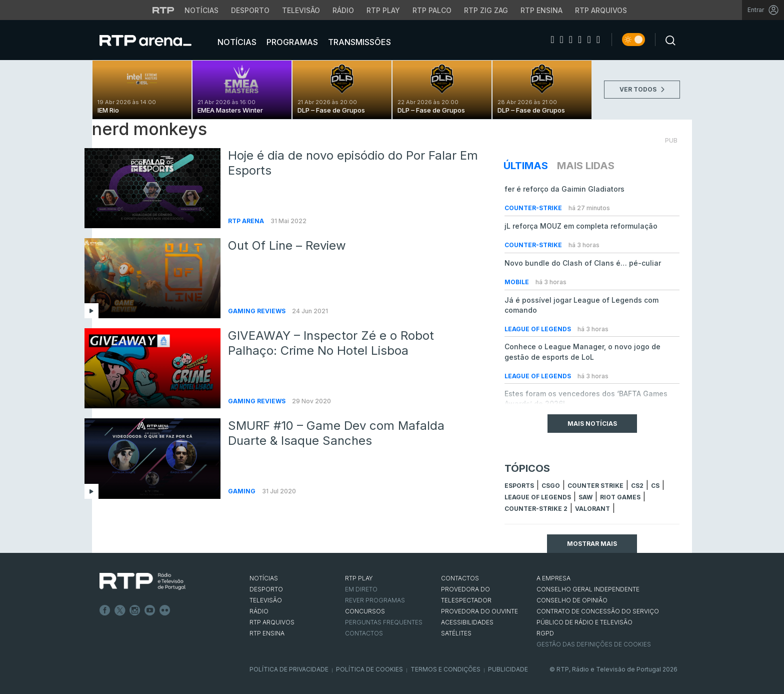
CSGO (551, 486)
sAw (585, 497)
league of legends (538, 497)
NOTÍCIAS (264, 578)
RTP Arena (247, 221)
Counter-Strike (534, 208)
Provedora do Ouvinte (479, 611)
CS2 (637, 486)
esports (519, 486)
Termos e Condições (445, 669)
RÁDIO (259, 611)
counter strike (595, 486)
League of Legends (538, 329)
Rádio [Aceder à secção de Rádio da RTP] (343, 10)
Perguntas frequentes (384, 622)
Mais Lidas (586, 166)
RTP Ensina (267, 633)
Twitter (120, 610)
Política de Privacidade (289, 669)
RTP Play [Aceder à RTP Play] (383, 10)
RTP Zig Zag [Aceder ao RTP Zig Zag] (486, 10)
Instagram (135, 610)
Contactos (364, 633)
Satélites (456, 633)
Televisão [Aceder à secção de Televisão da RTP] (301, 10)
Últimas (526, 166)
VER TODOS (642, 89)
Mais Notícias (592, 424)
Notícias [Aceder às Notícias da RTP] (201, 10)
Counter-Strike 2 (536, 509)
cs (655, 486)
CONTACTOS (460, 578)
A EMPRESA (553, 578)
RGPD (545, 633)
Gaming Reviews (257, 311)
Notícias (236, 42)
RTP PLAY (359, 578)
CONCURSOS (365, 611)
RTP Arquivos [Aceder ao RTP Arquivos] (601, 10)
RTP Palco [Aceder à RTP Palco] (432, 10)
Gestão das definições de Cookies (594, 644)
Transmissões (358, 42)
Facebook (105, 610)
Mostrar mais (592, 544)
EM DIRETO (361, 589)
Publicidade (508, 669)
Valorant (592, 509)
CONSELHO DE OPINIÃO (572, 600)
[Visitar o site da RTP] (163, 10)
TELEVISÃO (266, 600)
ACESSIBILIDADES (467, 622)
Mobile (517, 282)
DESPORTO (266, 589)
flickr (165, 610)
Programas (291, 42)
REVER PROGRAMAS (375, 600)
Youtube (150, 610)
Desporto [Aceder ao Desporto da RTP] (250, 10)
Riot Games (620, 497)
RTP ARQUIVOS (272, 622)
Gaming (242, 491)
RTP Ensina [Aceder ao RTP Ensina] (541, 10)
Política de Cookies (369, 669)
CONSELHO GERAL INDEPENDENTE (588, 589)
